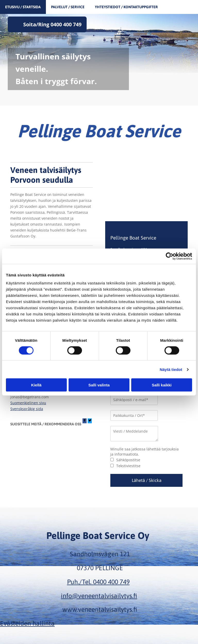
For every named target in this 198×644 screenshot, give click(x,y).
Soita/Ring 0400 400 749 (52, 24)
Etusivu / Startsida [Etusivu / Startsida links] (23, 7)
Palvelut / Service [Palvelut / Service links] (68, 7)
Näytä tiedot (171, 369)
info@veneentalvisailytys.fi (99, 596)
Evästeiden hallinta (27, 623)
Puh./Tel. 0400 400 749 (98, 582)
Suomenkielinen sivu (28, 403)
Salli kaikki (162, 385)
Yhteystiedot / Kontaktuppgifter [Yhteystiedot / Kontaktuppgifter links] (126, 7)
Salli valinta (99, 385)
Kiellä (36, 385)
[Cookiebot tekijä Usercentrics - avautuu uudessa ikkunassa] (170, 256)
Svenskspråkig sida (27, 409)
